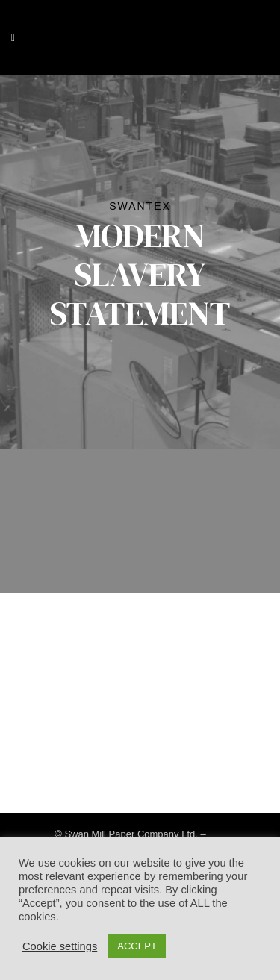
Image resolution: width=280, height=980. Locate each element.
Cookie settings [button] (60, 946)
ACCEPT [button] (137, 946)
